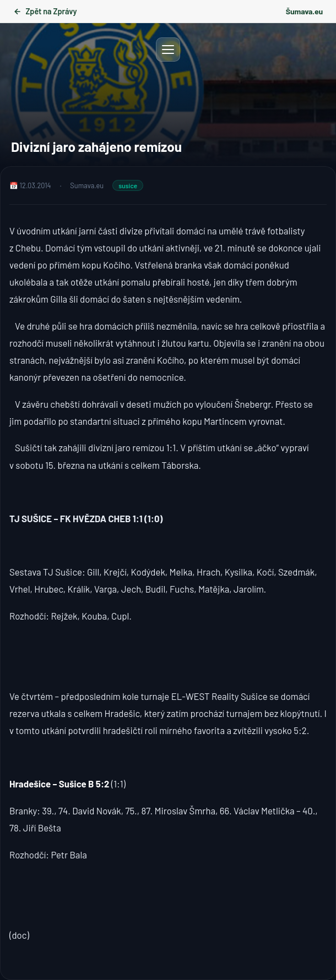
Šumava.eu (304, 11)
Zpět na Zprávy (45, 11)
